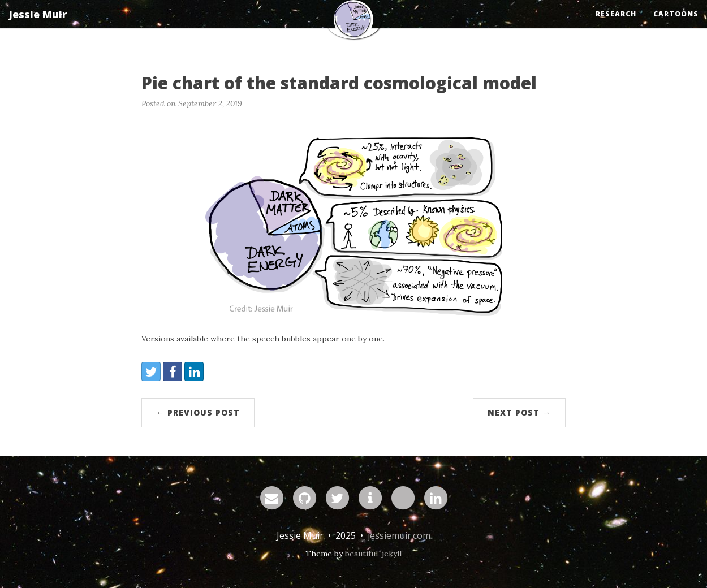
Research (616, 25)
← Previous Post (198, 412)
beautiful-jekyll (373, 554)
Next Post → (519, 412)
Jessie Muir (38, 25)
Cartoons (676, 25)
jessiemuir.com (399, 535)
